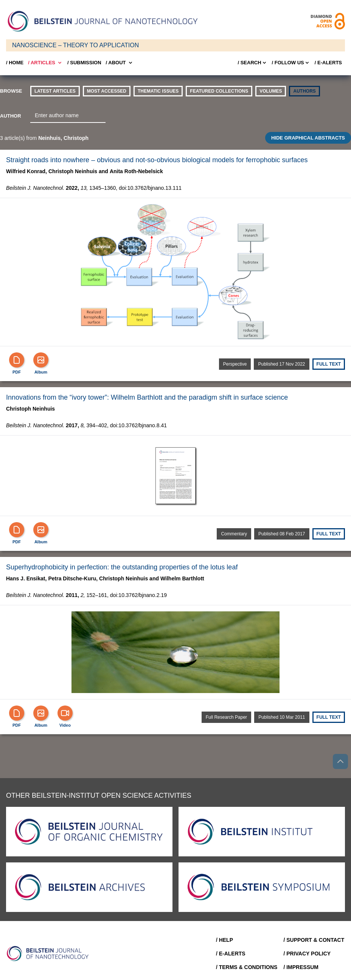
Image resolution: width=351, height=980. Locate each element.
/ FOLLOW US (291, 63)
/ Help (224, 940)
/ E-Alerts (328, 63)
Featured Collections (219, 91)
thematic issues (158, 91)
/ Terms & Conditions (247, 967)
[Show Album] (41, 360)
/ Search (252, 63)
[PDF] (17, 360)
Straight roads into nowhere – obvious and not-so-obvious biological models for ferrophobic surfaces (157, 160)
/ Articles (45, 63)
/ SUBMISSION (84, 63)
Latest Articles (55, 91)
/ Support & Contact (314, 940)
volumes (271, 91)
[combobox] (68, 116)
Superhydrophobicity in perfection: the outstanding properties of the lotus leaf (122, 567)
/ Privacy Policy (307, 954)
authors (304, 91)
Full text (329, 364)
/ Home (15, 63)
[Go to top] (340, 761)
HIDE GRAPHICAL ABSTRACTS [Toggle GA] (308, 138)
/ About (120, 63)
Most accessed (107, 91)
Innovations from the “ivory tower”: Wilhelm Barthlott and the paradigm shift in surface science (147, 397)
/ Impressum (301, 967)
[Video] (65, 713)
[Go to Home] (50, 954)
